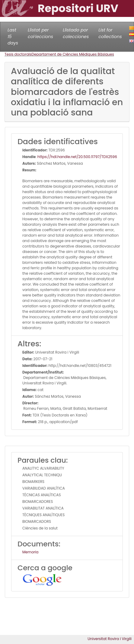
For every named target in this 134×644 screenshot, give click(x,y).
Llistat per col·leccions (40, 33)
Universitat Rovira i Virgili (110, 639)
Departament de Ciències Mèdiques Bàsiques (73, 54)
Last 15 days (13, 36)
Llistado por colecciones (76, 33)
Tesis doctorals (18, 54)
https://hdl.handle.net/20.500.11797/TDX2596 (77, 157)
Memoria (30, 552)
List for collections (110, 33)
